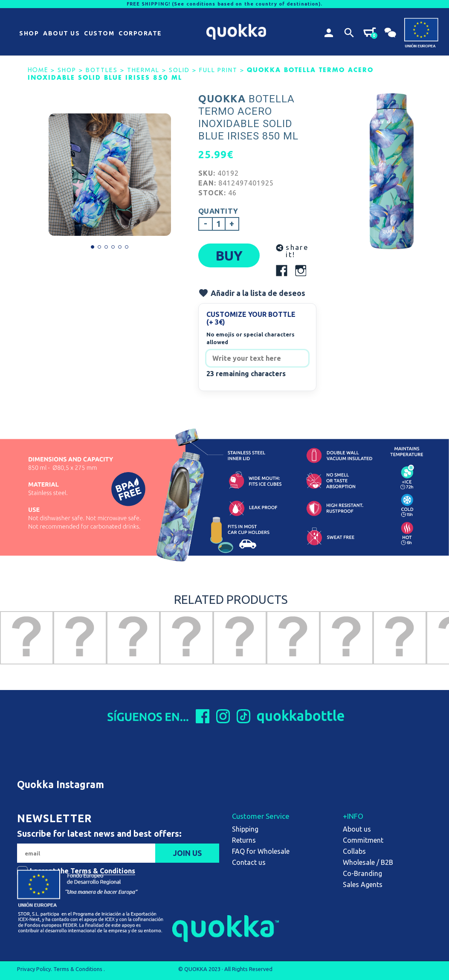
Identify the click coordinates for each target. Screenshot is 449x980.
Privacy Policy (34, 969)
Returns (244, 840)
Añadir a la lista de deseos (252, 293)
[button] (29, 34)
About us (357, 829)
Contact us (249, 862)
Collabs (354, 851)
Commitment (363, 840)
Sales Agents (363, 884)
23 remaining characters (246, 374)
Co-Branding (362, 873)
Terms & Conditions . (79, 969)
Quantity (218, 211)
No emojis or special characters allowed (251, 338)
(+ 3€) (216, 322)
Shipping (245, 829)
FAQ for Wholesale (261, 851)
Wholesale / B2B (368, 862)
